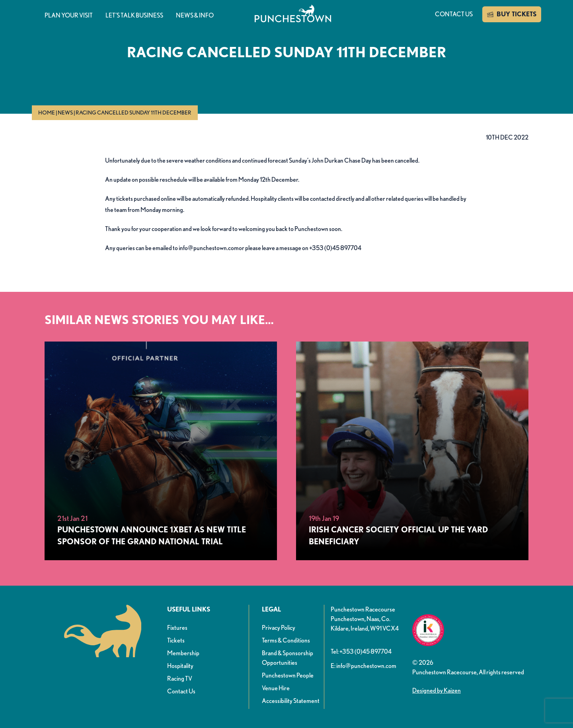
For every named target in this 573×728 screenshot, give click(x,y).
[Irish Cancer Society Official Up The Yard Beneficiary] (412, 451)
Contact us (454, 14)
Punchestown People (288, 675)
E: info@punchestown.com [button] (363, 666)
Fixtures (177, 628)
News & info (195, 15)
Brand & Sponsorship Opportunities (287, 658)
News (65, 113)
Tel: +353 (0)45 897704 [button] (361, 651)
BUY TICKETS (512, 14)
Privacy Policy (279, 628)
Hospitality (180, 666)
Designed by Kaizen (437, 690)
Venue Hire (276, 688)
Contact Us (181, 691)
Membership (183, 653)
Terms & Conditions (286, 640)
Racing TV (180, 678)
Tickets (176, 640)
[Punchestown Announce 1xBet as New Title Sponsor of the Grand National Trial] (161, 451)
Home (47, 113)
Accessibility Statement (291, 701)
